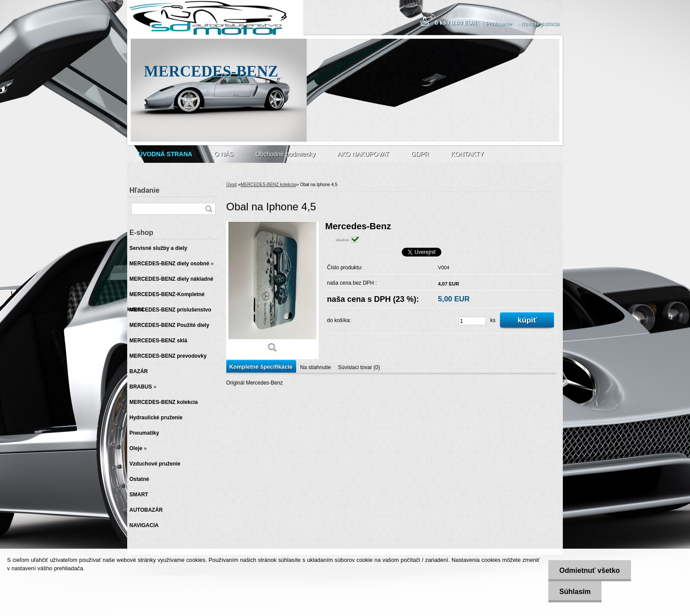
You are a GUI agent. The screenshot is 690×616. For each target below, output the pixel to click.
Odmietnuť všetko (589, 570)
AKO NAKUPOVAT (363, 154)
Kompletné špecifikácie (261, 367)
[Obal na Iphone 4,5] (272, 290)
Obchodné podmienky (285, 154)
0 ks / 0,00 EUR (456, 23)
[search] (209, 209)
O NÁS (224, 154)
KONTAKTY (467, 154)
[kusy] (472, 321)
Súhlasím (575, 592)
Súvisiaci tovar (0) (359, 367)
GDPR (420, 154)
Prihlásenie (499, 24)
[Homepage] (165, 154)
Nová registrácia (540, 24)
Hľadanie (144, 190)
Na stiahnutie (316, 367)
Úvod (231, 185)
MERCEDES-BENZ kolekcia (268, 185)
